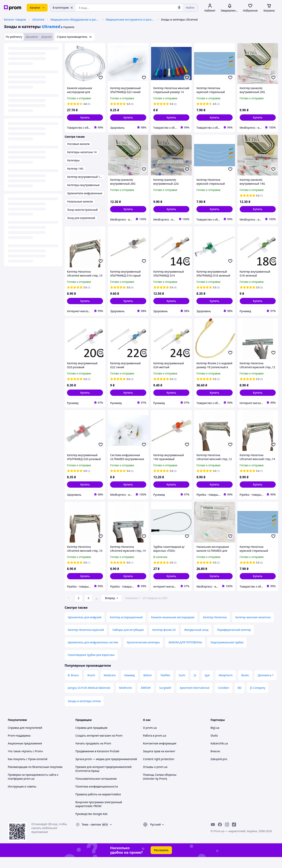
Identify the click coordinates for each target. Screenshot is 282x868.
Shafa (214, 746)
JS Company (258, 699)
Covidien (224, 699)
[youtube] (213, 835)
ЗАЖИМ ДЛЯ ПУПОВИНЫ (185, 653)
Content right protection (159, 770)
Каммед (129, 686)
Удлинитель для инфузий (85, 628)
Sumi (182, 686)
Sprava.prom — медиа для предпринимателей (106, 770)
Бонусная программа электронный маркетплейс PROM (99, 815)
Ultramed (38, 19)
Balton (148, 686)
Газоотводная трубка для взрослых (91, 666)
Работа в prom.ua (155, 746)
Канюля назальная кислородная (173, 628)
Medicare (110, 686)
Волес (245, 686)
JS (195, 686)
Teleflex (165, 686)
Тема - (91, 835)
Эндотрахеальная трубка (227, 653)
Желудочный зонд (196, 641)
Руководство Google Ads (91, 825)
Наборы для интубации (128, 641)
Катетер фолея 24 (164, 641)
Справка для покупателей (25, 739)
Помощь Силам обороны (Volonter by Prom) (160, 788)
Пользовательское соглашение (96, 790)
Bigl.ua (215, 739)
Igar (207, 686)
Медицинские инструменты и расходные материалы (130, 19)
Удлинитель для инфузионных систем (93, 653)
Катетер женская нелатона (253, 628)
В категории (63, 8)
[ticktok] (234, 835)
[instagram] (227, 835)
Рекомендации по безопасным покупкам (35, 778)
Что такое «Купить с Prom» (25, 762)
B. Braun (73, 686)
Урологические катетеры (143, 653)
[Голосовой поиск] (179, 8)
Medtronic (126, 699)
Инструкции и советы (22, 797)
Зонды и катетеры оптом (84, 712)
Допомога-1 (266, 686)
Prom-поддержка (19, 746)
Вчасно (215, 762)
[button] (85, 118)
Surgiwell (165, 699)
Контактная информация (160, 754)
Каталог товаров (15, 19)
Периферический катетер (234, 641)
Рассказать (161, 861)
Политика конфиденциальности (97, 797)
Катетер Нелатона (215, 628)
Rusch (91, 686)
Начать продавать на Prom (93, 754)
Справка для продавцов (91, 739)
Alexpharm (226, 686)
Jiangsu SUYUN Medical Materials (89, 699)
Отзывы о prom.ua (155, 778)
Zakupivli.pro (219, 770)
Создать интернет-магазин (93, 746)
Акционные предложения (25, 754)
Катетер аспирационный (126, 628)
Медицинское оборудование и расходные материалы (75, 19)
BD (240, 699)
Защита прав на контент (159, 762)
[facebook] (220, 835)
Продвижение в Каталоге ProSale (97, 762)
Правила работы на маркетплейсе (98, 805)
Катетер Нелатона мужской (86, 641)
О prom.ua (150, 739)
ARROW (146, 699)
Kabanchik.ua (219, 754)
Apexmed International (194, 699)
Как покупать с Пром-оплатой (28, 770)
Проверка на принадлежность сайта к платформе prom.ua (33, 788)
